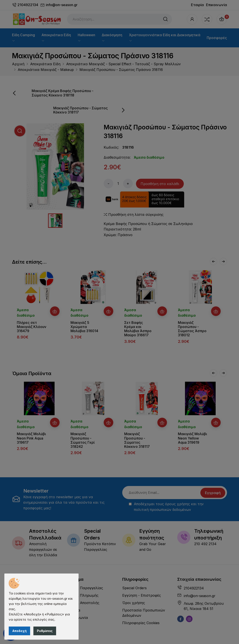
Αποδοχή (19, 631)
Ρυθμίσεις (45, 631)
